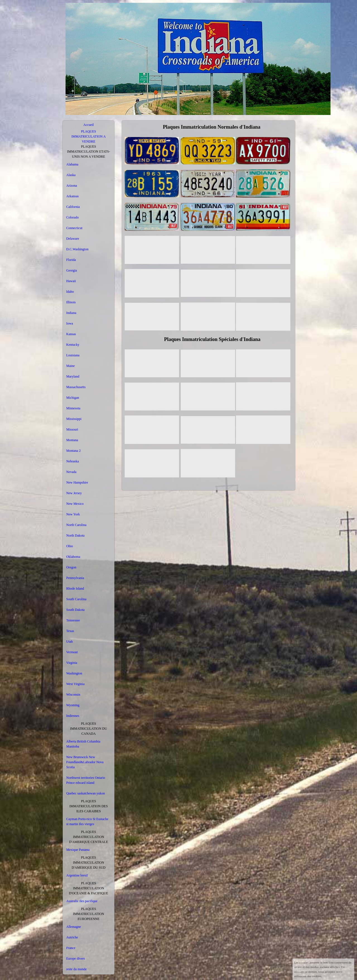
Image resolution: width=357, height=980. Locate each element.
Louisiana (73, 355)
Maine (71, 366)
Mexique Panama (78, 850)
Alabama (72, 164)
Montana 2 (74, 451)
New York (73, 514)
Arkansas (73, 196)
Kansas (71, 334)
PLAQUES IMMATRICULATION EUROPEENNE (89, 914)
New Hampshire (77, 482)
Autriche (72, 937)
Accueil (89, 125)
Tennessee (73, 620)
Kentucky (73, 345)
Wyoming (73, 705)
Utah (70, 642)
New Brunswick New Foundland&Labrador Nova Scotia (85, 762)
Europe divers (76, 959)
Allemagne (74, 927)
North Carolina (76, 525)
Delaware (73, 239)
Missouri (72, 429)
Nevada (72, 472)
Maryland (73, 376)
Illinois (71, 302)
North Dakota (76, 535)
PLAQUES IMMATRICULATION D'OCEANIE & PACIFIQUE (88, 888)
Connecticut (74, 228)
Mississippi (74, 419)
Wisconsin (73, 695)
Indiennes (73, 716)
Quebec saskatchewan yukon (86, 793)
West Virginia (76, 684)
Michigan (73, 398)
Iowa (70, 323)
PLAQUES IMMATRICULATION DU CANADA (88, 729)
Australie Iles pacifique (82, 901)
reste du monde (77, 969)
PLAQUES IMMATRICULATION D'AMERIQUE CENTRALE (89, 837)
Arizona (72, 186)
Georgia (72, 270)
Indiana (71, 313)
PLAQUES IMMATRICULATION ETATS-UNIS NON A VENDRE (88, 152)
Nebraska (73, 461)
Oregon (71, 567)
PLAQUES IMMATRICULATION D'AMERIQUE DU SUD (89, 863)
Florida (71, 260)
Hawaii (71, 281)
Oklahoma (73, 557)
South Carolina (76, 599)
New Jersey (74, 493)
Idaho (70, 292)
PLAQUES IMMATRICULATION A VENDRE (89, 136)
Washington (74, 673)
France (71, 948)
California (73, 207)
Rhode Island (75, 589)
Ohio (70, 546)
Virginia (72, 663)
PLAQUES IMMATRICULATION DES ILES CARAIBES (89, 806)
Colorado (73, 217)
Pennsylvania (75, 578)
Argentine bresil (77, 875)
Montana (72, 440)
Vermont (72, 652)
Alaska (71, 175)
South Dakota (76, 610)
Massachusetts (76, 387)
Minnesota (73, 408)
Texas (70, 631)
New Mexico (75, 504)
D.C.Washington (78, 249)
